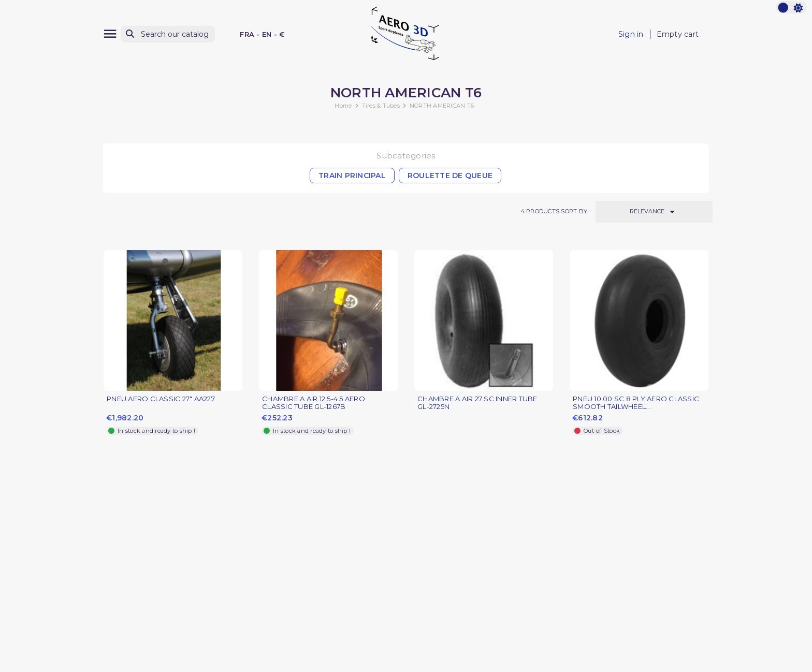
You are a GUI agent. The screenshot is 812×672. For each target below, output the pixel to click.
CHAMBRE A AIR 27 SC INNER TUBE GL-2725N (477, 403)
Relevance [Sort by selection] (654, 212)
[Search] (168, 34)
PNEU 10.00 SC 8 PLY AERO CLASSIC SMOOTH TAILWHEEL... (636, 403)
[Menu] (110, 34)
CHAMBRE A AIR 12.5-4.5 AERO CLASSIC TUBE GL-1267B (314, 403)
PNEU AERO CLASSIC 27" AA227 (161, 399)
